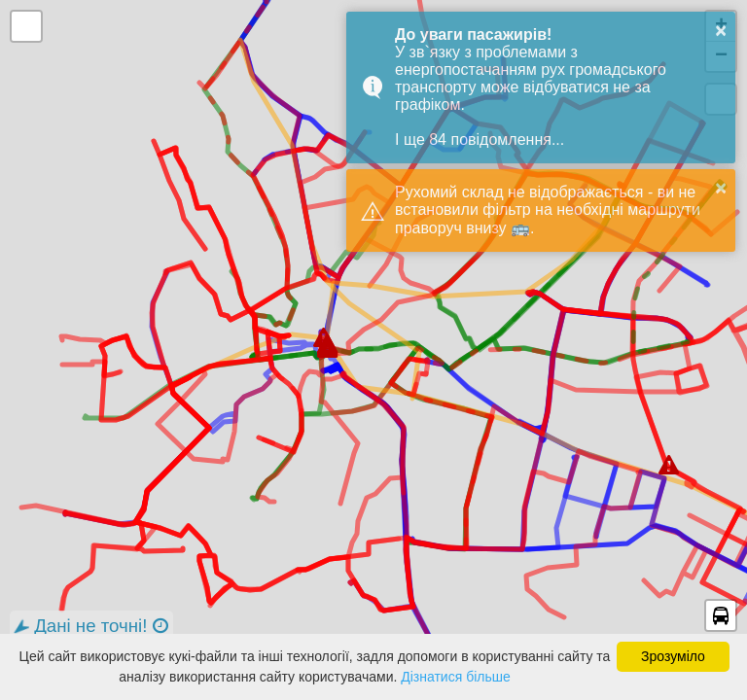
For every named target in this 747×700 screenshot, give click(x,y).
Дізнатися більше (456, 677)
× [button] (721, 30)
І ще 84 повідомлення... (480, 140)
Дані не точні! (89, 626)
